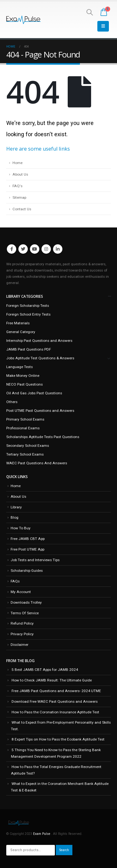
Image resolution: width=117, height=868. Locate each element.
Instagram (46, 249)
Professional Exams (23, 428)
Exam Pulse (42, 834)
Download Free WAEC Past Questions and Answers (55, 701)
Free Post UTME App (27, 549)
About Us (20, 174)
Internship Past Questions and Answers (39, 341)
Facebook (12, 249)
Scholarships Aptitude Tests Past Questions (43, 437)
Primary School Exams (25, 419)
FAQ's (17, 186)
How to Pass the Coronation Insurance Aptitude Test (55, 712)
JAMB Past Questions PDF (29, 349)
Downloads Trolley (26, 602)
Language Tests (19, 367)
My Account (21, 592)
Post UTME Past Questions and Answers (40, 411)
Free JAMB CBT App (28, 539)
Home (17, 163)
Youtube (35, 249)
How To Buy (21, 528)
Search (64, 850)
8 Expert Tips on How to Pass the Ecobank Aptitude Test (58, 739)
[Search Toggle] (90, 12)
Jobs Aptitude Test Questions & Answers (40, 358)
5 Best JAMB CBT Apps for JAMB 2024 (45, 670)
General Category (21, 332)
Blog (15, 517)
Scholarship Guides (27, 571)
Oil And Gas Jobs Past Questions (34, 393)
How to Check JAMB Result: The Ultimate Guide (52, 680)
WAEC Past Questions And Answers (37, 463)
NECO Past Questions (24, 384)
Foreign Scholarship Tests (28, 306)
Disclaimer (19, 645)
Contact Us (22, 209)
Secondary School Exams (28, 446)
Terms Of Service (25, 613)
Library (16, 507)
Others (12, 402)
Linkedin (58, 249)
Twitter (23, 249)
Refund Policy (22, 623)
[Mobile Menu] (103, 26)
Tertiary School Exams (25, 454)
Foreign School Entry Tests (28, 314)
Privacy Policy (22, 634)
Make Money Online (23, 376)
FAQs (15, 581)
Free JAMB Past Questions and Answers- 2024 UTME (56, 691)
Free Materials (18, 323)
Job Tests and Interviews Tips (35, 560)
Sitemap (19, 197)
